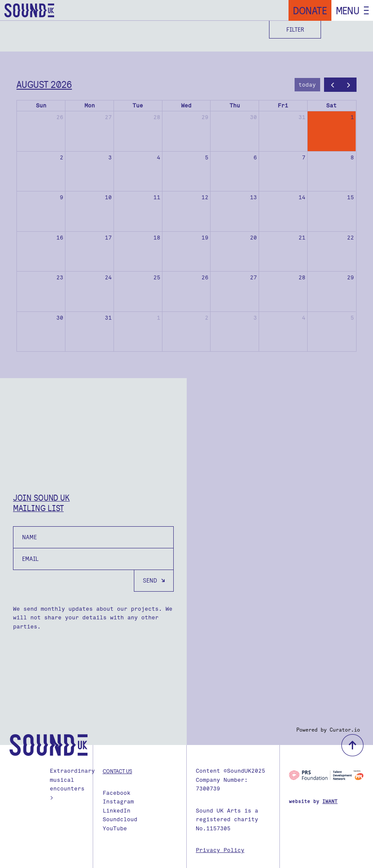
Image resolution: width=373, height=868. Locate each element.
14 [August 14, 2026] (302, 197)
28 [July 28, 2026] (157, 117)
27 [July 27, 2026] (108, 117)
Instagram (118, 802)
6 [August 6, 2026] (255, 157)
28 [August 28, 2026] (302, 277)
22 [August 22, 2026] (350, 238)
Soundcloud (120, 819)
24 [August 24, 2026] (108, 277)
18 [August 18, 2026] (157, 238)
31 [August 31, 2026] (108, 318)
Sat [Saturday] (331, 105)
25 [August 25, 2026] (157, 277)
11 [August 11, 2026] (157, 197)
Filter (295, 29)
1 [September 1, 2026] (159, 318)
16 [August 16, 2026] (60, 238)
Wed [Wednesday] (186, 105)
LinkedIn (117, 811)
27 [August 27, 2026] (253, 277)
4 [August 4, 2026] (159, 157)
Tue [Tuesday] (138, 105)
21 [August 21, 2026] (302, 238)
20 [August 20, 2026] (253, 238)
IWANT (330, 802)
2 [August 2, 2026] (62, 157)
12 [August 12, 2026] (205, 197)
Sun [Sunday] (41, 105)
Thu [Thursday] (235, 105)
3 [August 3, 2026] (110, 157)
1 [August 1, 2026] (352, 117)
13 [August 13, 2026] (253, 197)
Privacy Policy (220, 850)
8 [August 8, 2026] (352, 157)
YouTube (115, 828)
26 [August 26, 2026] (205, 277)
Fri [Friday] (283, 105)
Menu (348, 10)
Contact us (117, 771)
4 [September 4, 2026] (304, 318)
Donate (310, 10)
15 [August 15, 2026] (350, 197)
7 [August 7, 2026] (304, 157)
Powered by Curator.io (328, 730)
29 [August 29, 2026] (350, 277)
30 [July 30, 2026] (253, 117)
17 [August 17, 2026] (108, 238)
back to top (352, 745)
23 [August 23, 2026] (60, 277)
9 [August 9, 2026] (62, 197)
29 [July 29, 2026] (205, 117)
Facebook (117, 793)
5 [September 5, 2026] (352, 318)
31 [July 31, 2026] (302, 117)
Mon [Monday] (90, 105)
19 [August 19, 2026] (205, 238)
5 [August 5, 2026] (207, 157)
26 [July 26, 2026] (60, 117)
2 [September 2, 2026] (207, 318)
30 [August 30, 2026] (60, 318)
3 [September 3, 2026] (255, 318)
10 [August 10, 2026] (108, 197)
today (307, 85)
